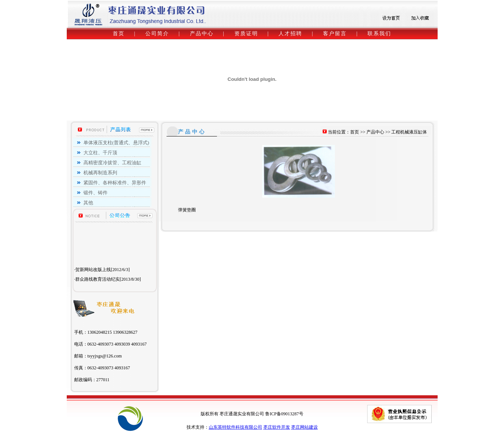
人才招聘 (290, 34)
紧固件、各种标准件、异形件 (115, 183)
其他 (88, 203)
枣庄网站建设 (304, 427)
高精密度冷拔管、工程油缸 (112, 163)
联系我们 (379, 34)
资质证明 (246, 34)
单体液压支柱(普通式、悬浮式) (116, 143)
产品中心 (202, 34)
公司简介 (157, 34)
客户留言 (335, 34)
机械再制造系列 (100, 173)
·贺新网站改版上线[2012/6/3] (102, 276)
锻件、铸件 (95, 193)
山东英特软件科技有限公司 (235, 427)
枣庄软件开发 (277, 427)
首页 (119, 34)
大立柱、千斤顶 (100, 153)
